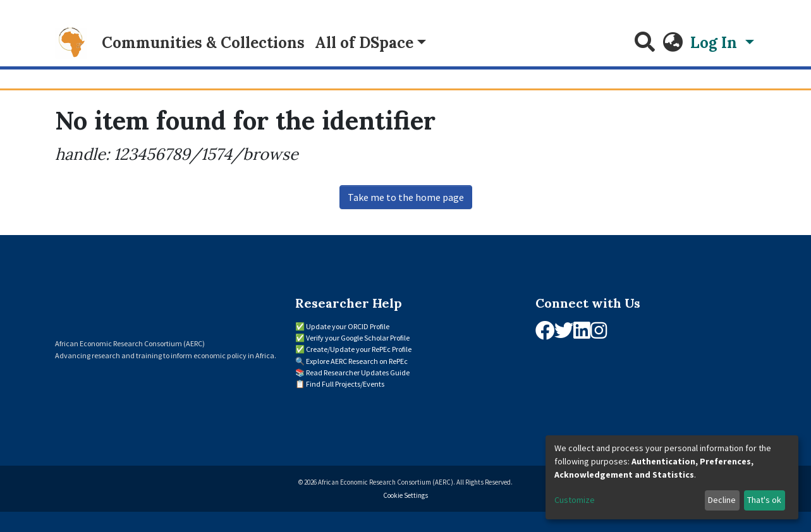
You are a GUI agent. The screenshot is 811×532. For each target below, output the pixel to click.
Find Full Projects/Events (345, 384)
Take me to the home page (406, 197)
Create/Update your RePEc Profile (359, 349)
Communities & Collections (203, 43)
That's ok (764, 500)
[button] (673, 43)
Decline (722, 500)
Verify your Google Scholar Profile (358, 338)
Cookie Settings (405, 495)
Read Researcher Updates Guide (358, 372)
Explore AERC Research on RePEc (357, 361)
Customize (575, 500)
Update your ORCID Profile (348, 326)
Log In (716, 43)
